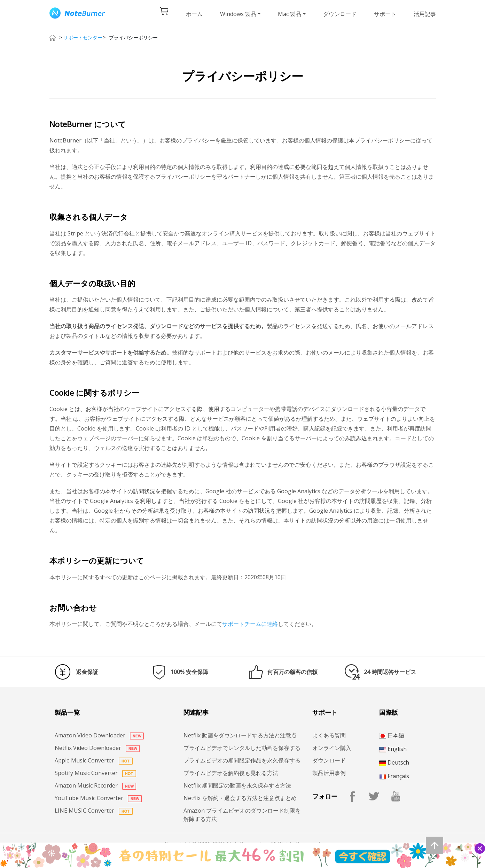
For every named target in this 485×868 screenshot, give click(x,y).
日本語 (392, 735)
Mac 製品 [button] (290, 14)
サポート (385, 14)
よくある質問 (329, 735)
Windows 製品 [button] (238, 14)
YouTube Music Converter (98, 798)
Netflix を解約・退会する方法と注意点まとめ (240, 798)
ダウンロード (340, 14)
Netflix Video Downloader (97, 748)
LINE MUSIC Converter (94, 811)
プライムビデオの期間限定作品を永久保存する (242, 760)
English (393, 749)
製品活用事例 (329, 773)
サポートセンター (83, 37)
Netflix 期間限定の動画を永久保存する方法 (237, 785)
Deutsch (394, 762)
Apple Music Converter (94, 760)
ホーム (194, 14)
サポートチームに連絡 (250, 624)
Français (394, 776)
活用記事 (425, 14)
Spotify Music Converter (95, 773)
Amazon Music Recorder (95, 785)
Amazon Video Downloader (99, 735)
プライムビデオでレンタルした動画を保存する (242, 748)
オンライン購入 (332, 748)
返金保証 (87, 672)
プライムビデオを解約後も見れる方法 (231, 773)
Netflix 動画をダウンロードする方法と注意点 (240, 735)
